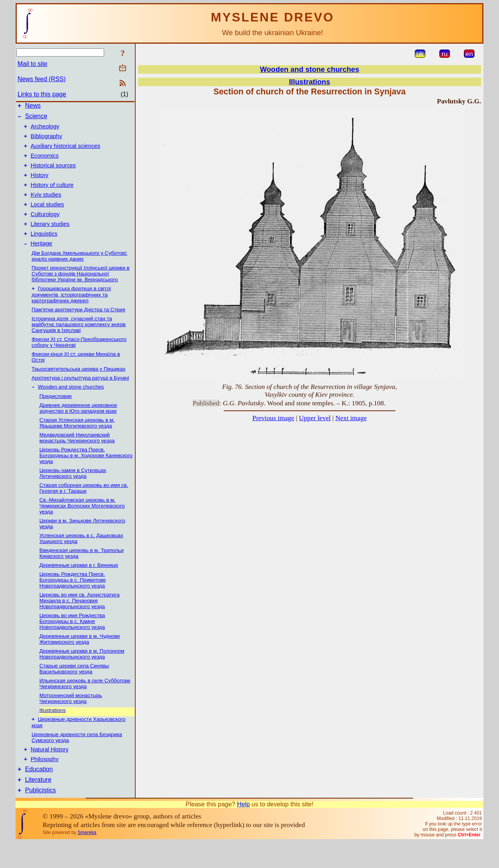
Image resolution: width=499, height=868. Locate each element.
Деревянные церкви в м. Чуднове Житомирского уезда (80, 658)
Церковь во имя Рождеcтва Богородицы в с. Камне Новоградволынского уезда (72, 640)
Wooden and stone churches (71, 406)
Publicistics (40, 816)
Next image (351, 418)
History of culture (52, 195)
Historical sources (53, 174)
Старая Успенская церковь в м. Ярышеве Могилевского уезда (77, 442)
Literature (38, 804)
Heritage (42, 261)
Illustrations (52, 729)
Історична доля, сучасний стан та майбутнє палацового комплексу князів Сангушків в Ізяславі (79, 343)
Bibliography (47, 141)
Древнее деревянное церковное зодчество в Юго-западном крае (78, 427)
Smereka (87, 858)
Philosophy (45, 781)
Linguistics (44, 250)
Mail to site (32, 64)
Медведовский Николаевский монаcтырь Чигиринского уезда (77, 457)
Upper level (315, 418)
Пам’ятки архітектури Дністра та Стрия (78, 328)
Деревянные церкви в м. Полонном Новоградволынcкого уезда (82, 673)
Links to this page (42, 94)
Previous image (273, 418)
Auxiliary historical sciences (65, 152)
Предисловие (56, 415)
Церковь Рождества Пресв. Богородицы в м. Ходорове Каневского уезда (86, 475)
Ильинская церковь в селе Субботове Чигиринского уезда (85, 703)
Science (36, 118)
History (40, 185)
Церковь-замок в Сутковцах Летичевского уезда (73, 492)
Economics (45, 163)
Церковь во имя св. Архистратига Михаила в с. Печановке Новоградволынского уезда (80, 620)
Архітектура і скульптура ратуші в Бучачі (80, 396)
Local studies (48, 217)
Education (39, 793)
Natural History (50, 770)
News (33, 107)
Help (243, 830)
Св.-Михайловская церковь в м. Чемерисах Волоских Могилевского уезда (82, 525)
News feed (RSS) (42, 79)
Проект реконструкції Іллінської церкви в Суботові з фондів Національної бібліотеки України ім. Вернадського (81, 291)
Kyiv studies (46, 206)
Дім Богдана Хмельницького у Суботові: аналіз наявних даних (80, 273)
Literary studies (50, 239)
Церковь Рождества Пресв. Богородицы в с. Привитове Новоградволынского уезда (73, 599)
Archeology (45, 130)
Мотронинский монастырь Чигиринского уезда (71, 717)
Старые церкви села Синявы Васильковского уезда (74, 688)
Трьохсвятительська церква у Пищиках (79, 387)
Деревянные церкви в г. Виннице (79, 584)
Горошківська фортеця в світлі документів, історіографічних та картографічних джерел (71, 313)
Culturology (45, 228)
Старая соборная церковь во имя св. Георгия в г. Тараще (84, 507)
